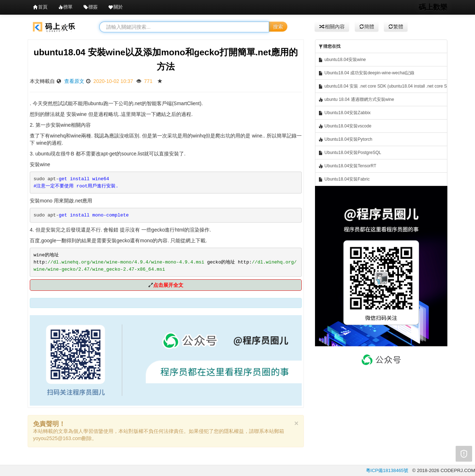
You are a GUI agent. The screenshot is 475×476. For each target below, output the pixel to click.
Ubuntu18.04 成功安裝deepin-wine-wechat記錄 (366, 73)
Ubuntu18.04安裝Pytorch (345, 139)
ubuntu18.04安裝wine (342, 60)
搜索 (278, 27)
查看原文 (74, 81)
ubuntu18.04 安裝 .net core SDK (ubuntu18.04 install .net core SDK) (383, 86)
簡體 (367, 27)
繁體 (396, 27)
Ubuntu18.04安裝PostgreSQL (350, 153)
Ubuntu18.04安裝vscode (345, 126)
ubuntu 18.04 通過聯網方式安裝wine (356, 100)
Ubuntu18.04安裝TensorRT (347, 166)
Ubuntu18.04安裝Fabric (344, 179)
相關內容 (332, 27)
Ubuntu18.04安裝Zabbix (344, 113)
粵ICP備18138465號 (387, 470)
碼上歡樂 (433, 7)
